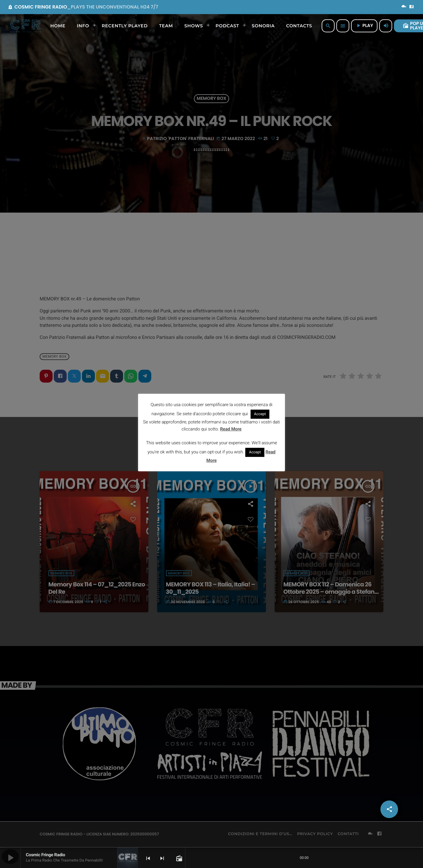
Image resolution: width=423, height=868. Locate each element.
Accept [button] (260, 414)
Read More (231, 429)
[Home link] (26, 26)
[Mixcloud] (404, 7)
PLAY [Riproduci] (364, 26)
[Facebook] (412, 7)
